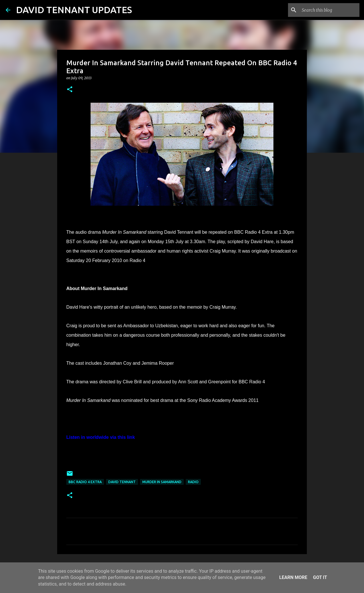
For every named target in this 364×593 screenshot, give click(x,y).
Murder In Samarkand (162, 482)
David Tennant (122, 482)
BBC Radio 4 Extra (85, 482)
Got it (320, 577)
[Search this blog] (329, 10)
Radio (193, 482)
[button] (70, 90)
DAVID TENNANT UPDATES (74, 10)
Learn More (293, 577)
